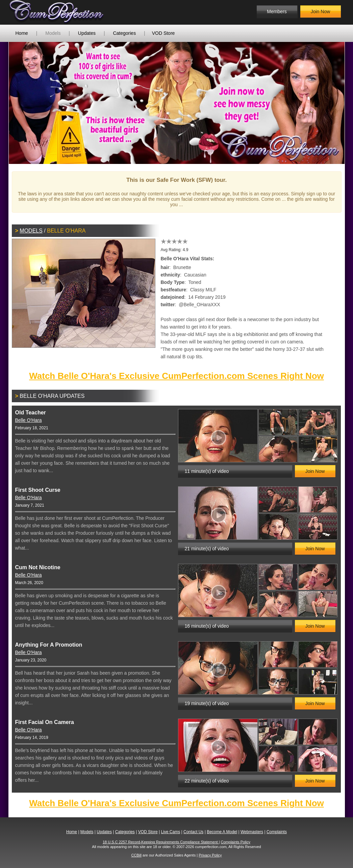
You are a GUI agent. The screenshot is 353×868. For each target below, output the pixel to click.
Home (22, 33)
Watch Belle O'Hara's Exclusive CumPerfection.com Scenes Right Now (176, 376)
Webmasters (252, 832)
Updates (87, 33)
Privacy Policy (210, 855)
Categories (124, 33)
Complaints (277, 832)
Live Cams (170, 832)
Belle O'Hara (29, 420)
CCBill (136, 855)
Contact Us (193, 832)
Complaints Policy (236, 842)
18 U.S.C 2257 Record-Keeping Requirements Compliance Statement (161, 842)
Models (53, 33)
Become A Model (222, 832)
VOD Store (163, 33)
